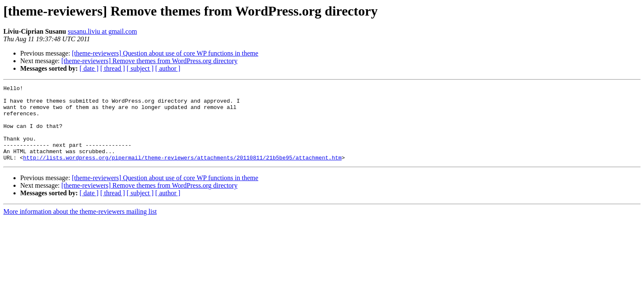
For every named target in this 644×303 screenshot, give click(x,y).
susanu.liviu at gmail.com (102, 31)
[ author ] (168, 68)
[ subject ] (140, 68)
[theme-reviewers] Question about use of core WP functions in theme (165, 53)
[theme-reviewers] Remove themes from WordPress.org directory (149, 61)
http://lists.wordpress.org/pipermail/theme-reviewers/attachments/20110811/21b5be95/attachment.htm (182, 173)
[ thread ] (113, 68)
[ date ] (89, 68)
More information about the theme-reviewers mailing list (80, 227)
